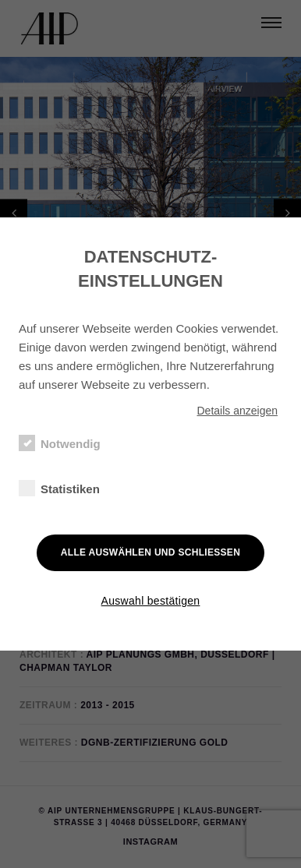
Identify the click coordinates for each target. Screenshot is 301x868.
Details (237, 411)
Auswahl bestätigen (151, 601)
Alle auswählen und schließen (150, 552)
